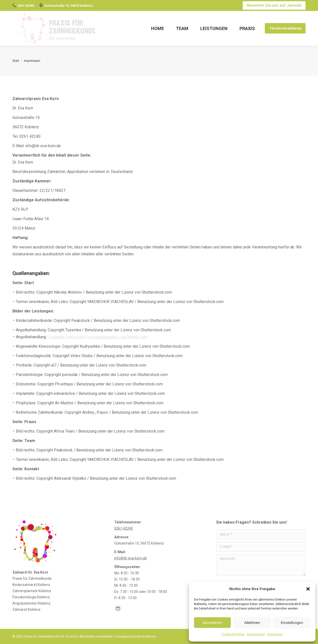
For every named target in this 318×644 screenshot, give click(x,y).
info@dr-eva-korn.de (131, 558)
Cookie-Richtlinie (233, 634)
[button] (308, 589)
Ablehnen (252, 623)
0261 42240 (26, 6)
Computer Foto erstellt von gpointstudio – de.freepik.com (98, 337)
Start (16, 61)
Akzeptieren (212, 623)
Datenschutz (256, 634)
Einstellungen (292, 623)
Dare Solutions (145, 636)
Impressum (275, 634)
